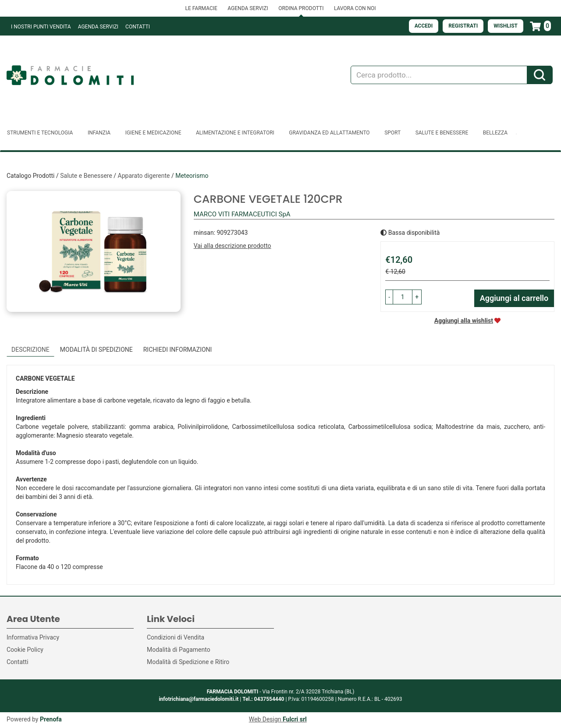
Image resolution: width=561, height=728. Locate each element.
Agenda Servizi (98, 27)
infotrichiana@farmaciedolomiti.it (199, 699)
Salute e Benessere (442, 133)
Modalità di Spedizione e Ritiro (188, 662)
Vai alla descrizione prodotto (233, 246)
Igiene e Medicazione (153, 133)
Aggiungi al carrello (514, 298)
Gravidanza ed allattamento (329, 133)
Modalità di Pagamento (179, 650)
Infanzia (99, 133)
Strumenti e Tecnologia (40, 133)
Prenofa (51, 719)
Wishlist (506, 26)
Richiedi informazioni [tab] (178, 350)
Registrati (463, 26)
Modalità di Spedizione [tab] (96, 350)
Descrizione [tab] (30, 350)
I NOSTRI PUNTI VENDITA (41, 27)
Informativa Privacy (33, 637)
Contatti (138, 27)
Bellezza (495, 133)
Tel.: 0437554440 (263, 699)
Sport (392, 133)
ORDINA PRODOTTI (301, 8)
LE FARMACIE (201, 8)
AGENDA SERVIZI (248, 8)
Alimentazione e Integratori (235, 133)
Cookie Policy (25, 650)
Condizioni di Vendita (176, 637)
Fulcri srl (295, 719)
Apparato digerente (144, 176)
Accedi (424, 26)
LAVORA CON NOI (355, 8)
